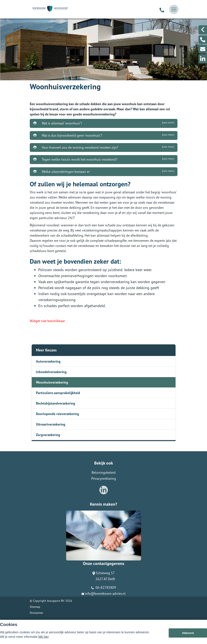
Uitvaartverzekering (51, 424)
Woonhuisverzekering (52, 382)
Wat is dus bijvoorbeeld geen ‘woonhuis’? (104, 135)
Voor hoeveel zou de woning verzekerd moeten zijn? (104, 147)
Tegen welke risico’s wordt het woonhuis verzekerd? (104, 159)
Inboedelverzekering (51, 372)
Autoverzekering (48, 361)
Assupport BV (56, 601)
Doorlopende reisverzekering (57, 414)
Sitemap (35, 607)
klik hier (44, 638)
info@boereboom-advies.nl (104, 593)
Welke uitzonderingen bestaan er (104, 172)
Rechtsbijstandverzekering (56, 403)
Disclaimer (36, 613)
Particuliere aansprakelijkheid (58, 393)
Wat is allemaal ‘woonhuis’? (104, 123)
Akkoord (188, 634)
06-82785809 (104, 587)
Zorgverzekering (48, 435)
